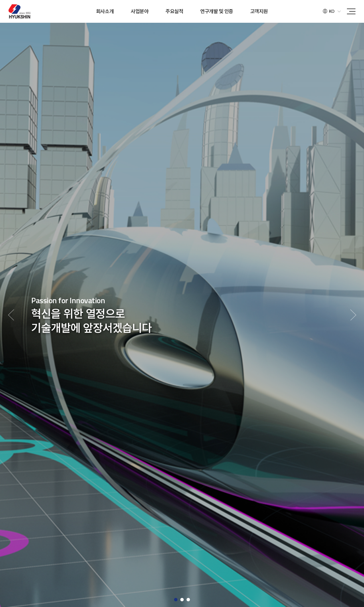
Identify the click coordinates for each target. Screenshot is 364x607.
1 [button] (176, 600)
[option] (182, 315)
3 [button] (188, 600)
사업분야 (140, 11)
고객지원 (259, 11)
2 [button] (182, 600)
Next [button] (353, 315)
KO (332, 11)
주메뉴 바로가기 (0, 0)
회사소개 (105, 11)
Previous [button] (11, 315)
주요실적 (174, 11)
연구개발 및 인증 (217, 11)
